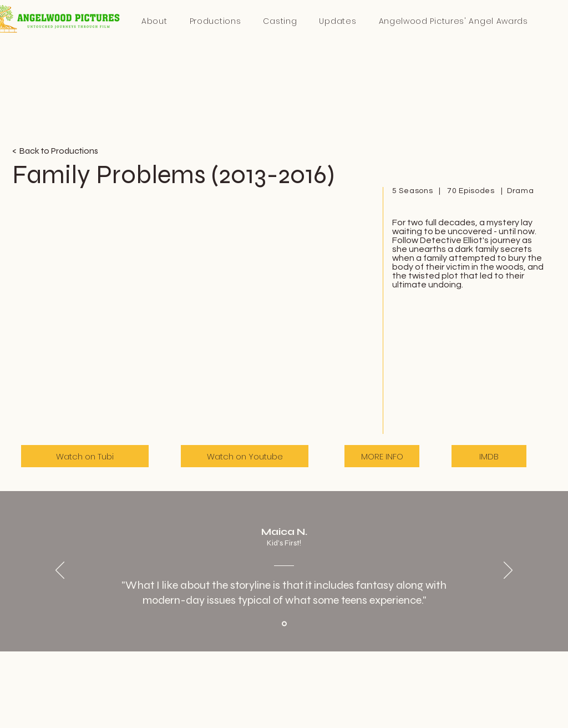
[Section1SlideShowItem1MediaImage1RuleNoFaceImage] (284, 624)
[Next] (508, 571)
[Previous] (60, 571)
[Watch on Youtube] (245, 456)
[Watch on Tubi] (85, 456)
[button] (453, 21)
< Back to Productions (55, 151)
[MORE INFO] (382, 456)
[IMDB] (489, 456)
